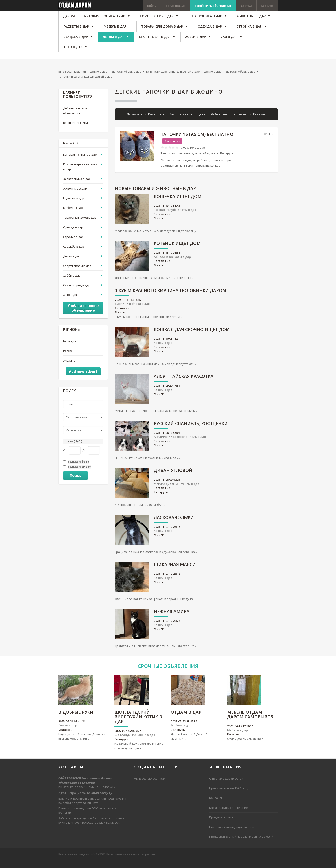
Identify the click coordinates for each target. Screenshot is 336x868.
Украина (69, 368)
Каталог (267, 6)
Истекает (241, 122)
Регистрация (176, 6)
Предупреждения (222, 825)
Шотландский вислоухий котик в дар (138, 725)
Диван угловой (173, 478)
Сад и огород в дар (77, 293)
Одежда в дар (73, 235)
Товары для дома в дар (80, 225)
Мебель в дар (73, 215)
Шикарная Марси (175, 572)
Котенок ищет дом (177, 251)
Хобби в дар (72, 283)
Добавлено (220, 122)
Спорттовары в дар (77, 273)
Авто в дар (71, 302)
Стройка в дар (73, 244)
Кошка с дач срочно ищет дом (192, 337)
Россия (68, 358)
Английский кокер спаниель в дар (180, 444)
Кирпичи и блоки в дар (132, 311)
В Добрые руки (76, 720)
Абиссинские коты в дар (172, 264)
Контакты (216, 805)
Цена (202, 122)
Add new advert (83, 379)
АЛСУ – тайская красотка (184, 384)
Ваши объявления (76, 130)
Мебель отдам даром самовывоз (250, 722)
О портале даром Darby (226, 786)
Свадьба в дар (74, 254)
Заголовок (135, 122)
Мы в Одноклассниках (150, 786)
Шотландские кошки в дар (135, 742)
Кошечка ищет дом (178, 204)
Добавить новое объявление (75, 118)
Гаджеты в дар (74, 206)
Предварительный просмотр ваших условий (241, 844)
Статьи (246, 6)
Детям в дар (72, 264)
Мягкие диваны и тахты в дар (177, 491)
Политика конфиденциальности (232, 834)
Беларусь (227, 161)
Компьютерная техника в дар (80, 174)
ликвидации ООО (86, 816)
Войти (152, 6)
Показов (259, 122)
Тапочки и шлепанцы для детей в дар (188, 161)
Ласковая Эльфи (174, 525)
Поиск (75, 483)
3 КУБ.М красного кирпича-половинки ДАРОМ (171, 298)
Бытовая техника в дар (80, 162)
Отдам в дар (186, 720)
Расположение (181, 122)
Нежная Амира (172, 619)
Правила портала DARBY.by (229, 796)
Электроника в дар (77, 186)
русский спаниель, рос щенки (191, 431)
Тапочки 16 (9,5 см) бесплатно (197, 142)
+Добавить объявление (213, 6)
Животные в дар (75, 196)
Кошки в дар (163, 350)
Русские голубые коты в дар (175, 217)
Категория (156, 122)
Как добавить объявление (228, 815)
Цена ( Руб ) (74, 449)
